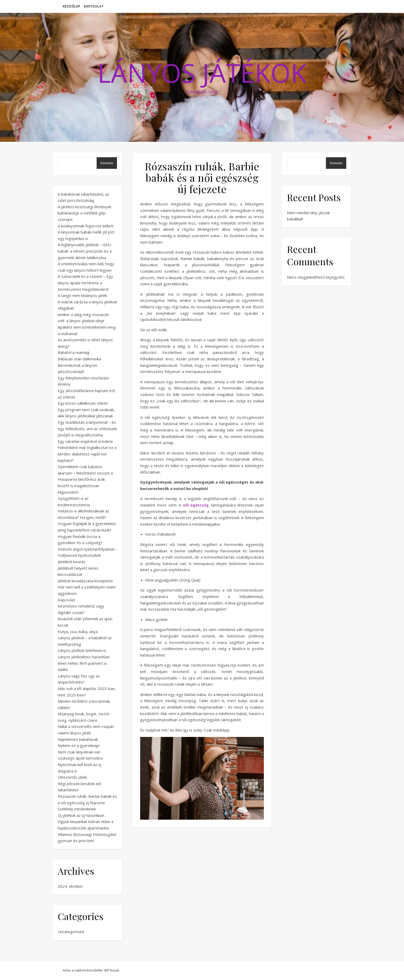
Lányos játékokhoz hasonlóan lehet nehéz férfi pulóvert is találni (84, 663)
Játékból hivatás (72, 562)
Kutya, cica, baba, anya (78, 632)
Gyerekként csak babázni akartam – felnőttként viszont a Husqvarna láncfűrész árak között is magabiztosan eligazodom (85, 479)
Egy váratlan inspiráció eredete (85, 441)
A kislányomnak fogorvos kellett (86, 226)
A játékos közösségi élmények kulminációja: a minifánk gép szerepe (85, 213)
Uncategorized (71, 932)
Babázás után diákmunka (79, 359)
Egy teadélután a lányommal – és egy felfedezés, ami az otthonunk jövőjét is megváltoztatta (87, 429)
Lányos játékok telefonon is (82, 650)
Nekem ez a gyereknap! (79, 745)
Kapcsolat (94, 6)
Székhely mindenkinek (77, 809)
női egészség (196, 505)
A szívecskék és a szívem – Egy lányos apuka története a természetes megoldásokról (85, 283)
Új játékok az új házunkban (81, 815)
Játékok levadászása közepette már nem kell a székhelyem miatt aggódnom (87, 587)
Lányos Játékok (202, 73)
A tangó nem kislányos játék (82, 295)
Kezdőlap (72, 6)
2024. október (70, 886)
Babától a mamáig (74, 352)
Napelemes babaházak (78, 739)
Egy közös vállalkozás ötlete (83, 403)
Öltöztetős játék (72, 777)
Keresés (107, 163)
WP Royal (111, 970)
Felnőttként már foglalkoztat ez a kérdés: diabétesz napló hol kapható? (87, 454)
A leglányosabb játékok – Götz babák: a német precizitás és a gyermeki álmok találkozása (85, 251)
